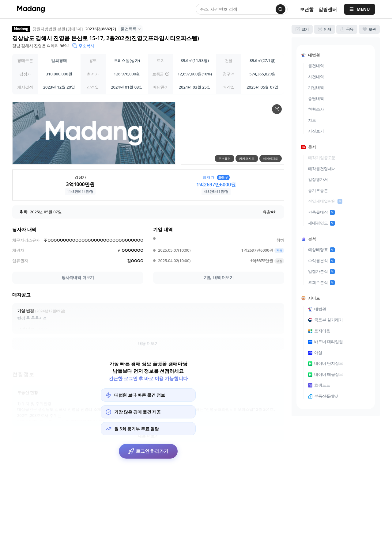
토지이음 (319, 331)
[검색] (281, 9)
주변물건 (224, 158)
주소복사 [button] (83, 46)
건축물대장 (321, 212)
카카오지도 (247, 158)
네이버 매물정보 (326, 374)
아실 (315, 353)
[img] (167, 74)
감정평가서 (318, 179)
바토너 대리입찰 (326, 341)
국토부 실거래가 (326, 320)
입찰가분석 (321, 271)
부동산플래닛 (323, 396)
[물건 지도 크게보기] (277, 109)
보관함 (307, 9)
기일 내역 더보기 (219, 277)
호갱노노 (319, 385)
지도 (312, 120)
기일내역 (316, 87)
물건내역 (316, 66)
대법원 (317, 309)
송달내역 (316, 98)
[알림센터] (328, 9)
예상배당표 (321, 250)
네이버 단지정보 (326, 363)
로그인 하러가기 (148, 452)
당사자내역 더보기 (78, 277)
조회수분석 (321, 282)
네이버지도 (271, 158)
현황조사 (316, 109)
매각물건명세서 (322, 169)
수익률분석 (321, 261)
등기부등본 (318, 190)
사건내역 (316, 77)
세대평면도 (321, 223)
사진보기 (316, 131)
